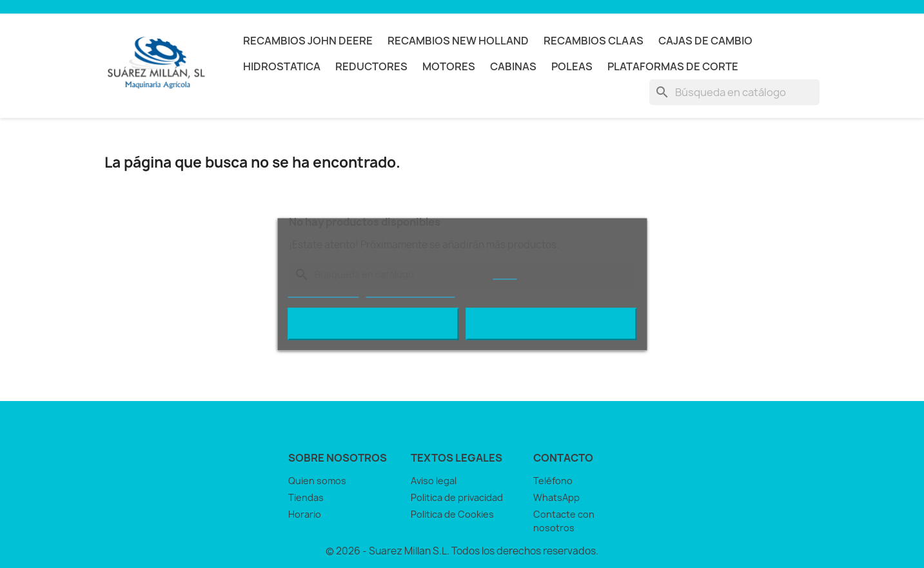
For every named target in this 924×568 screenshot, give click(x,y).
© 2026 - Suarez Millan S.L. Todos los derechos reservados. (462, 551)
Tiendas (306, 497)
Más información (323, 291)
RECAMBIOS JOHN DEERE (308, 41)
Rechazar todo (373, 324)
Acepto (551, 324)
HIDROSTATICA (282, 66)
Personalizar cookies (410, 291)
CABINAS (513, 66)
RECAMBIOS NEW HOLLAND (458, 41)
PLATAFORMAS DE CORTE (673, 66)
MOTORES (449, 66)
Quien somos (317, 481)
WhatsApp (556, 497)
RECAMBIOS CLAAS (594, 41)
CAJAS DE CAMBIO (705, 41)
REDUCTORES (371, 66)
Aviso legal (434, 481)
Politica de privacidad (457, 497)
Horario (305, 514)
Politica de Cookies (452, 514)
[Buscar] (734, 92)
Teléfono (553, 481)
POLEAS (572, 66)
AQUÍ (505, 273)
